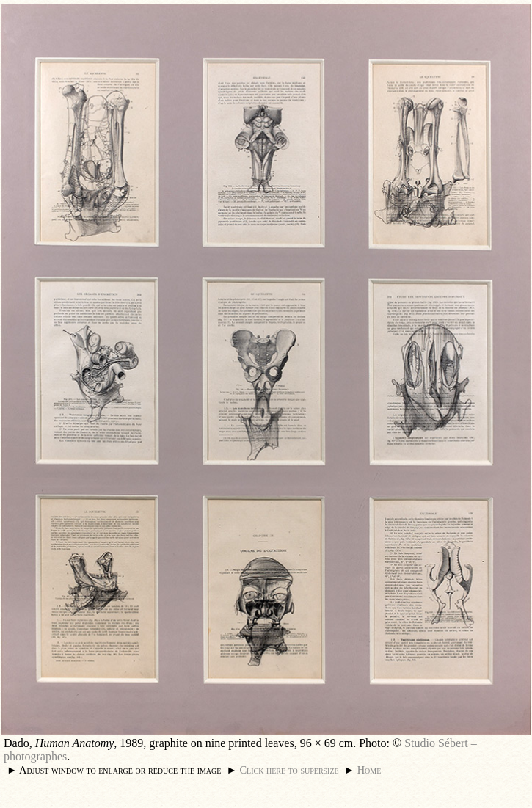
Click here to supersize (289, 770)
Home (369, 770)
